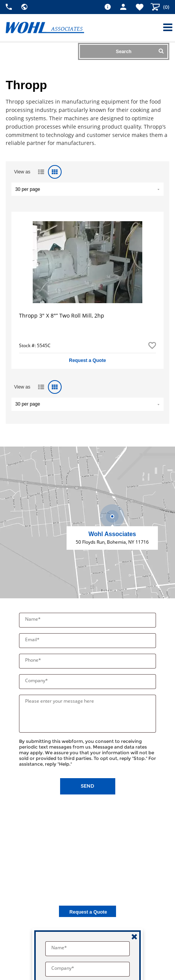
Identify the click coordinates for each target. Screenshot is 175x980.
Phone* (34, 660)
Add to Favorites (152, 346)
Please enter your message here (60, 701)
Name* (33, 619)
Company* (37, 680)
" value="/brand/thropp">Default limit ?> (87, 189)
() (166, 7)
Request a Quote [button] (87, 360)
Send (87, 786)
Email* (33, 639)
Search (140, 51)
